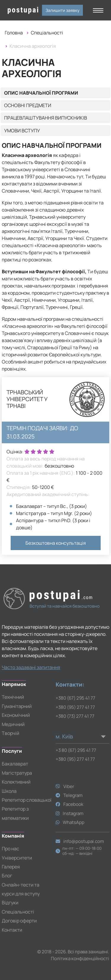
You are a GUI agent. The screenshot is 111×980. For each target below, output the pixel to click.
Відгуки (10, 903)
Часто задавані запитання (31, 667)
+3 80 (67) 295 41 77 (76, 750)
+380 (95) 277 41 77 (75, 707)
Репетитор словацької (27, 800)
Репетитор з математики (15, 813)
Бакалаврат (15, 764)
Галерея (11, 867)
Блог (7, 876)
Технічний (13, 697)
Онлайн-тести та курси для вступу (21, 889)
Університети (17, 858)
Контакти (12, 930)
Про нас (11, 849)
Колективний (16, 782)
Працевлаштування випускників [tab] (46, 118)
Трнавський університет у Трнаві (27, 399)
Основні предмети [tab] (28, 105)
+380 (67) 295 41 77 (75, 698)
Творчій (11, 733)
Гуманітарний (17, 706)
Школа (9, 791)
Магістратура (17, 773)
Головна (14, 33)
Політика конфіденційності (80, 958)
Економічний (16, 715)
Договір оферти (19, 921)
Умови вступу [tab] (22, 131)
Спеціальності (47, 33)
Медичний (13, 724)
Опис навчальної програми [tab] (41, 93)
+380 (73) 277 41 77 (75, 716)
